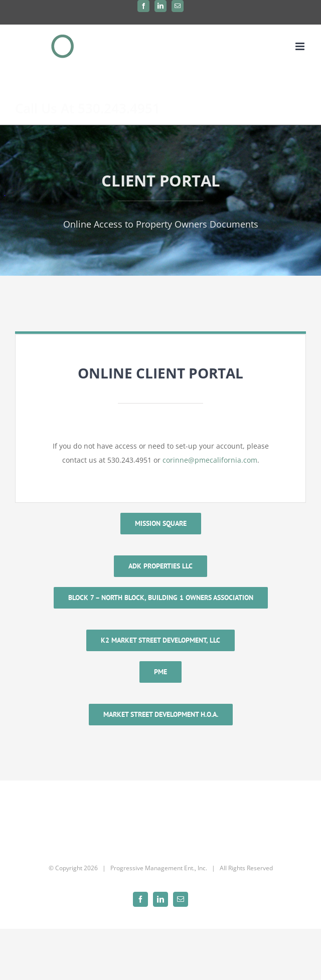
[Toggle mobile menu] (301, 46)
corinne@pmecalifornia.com (210, 460)
